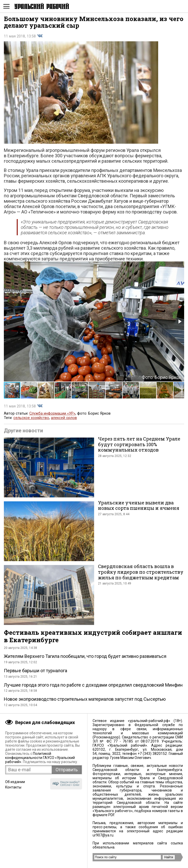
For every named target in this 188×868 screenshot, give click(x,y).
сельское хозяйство (31, 418)
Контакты (13, 787)
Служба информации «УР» (52, 413)
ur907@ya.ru (103, 835)
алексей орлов (64, 418)
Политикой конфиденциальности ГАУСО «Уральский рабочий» (40, 758)
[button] (180, 321)
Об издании (15, 782)
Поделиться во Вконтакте (40, 36)
